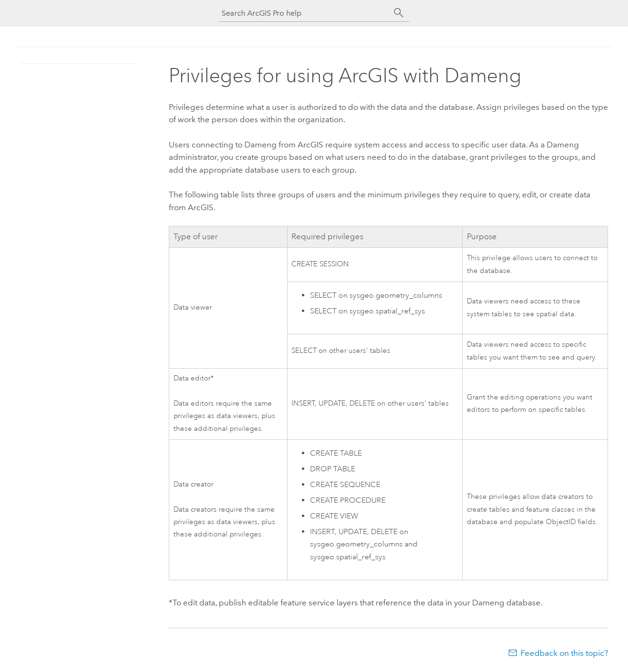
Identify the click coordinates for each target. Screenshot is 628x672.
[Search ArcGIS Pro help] (305, 13)
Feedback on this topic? (564, 653)
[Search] (399, 13)
